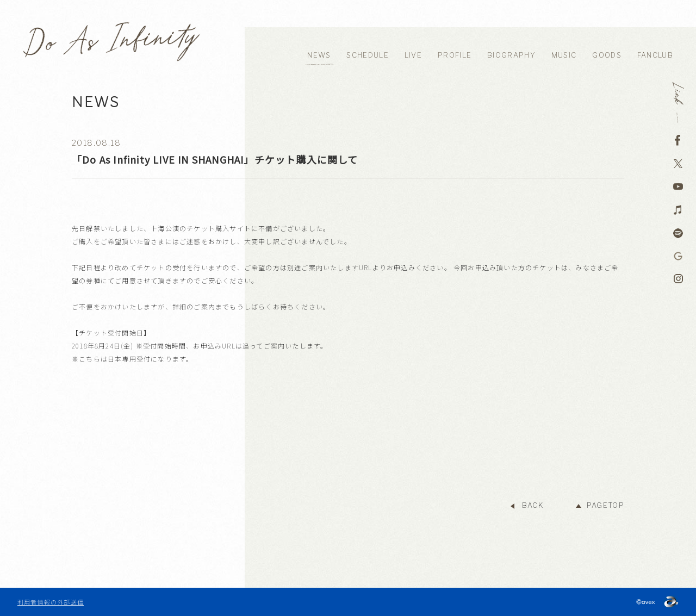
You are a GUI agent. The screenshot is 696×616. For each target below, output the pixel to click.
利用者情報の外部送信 (51, 602)
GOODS (607, 55)
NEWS (319, 55)
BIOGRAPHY (511, 55)
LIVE (413, 55)
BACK (533, 505)
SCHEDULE (367, 55)
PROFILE (455, 55)
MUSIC (564, 55)
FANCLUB (655, 55)
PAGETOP (605, 505)
